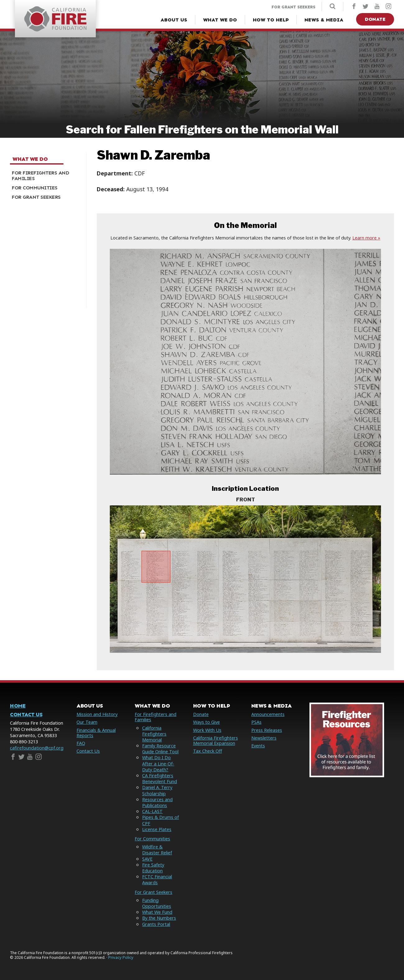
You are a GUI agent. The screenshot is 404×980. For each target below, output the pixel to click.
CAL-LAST (152, 811)
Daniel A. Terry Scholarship (157, 790)
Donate (375, 19)
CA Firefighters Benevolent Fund (160, 778)
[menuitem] (46, 176)
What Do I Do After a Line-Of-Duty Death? (158, 763)
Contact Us (26, 715)
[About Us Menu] (174, 20)
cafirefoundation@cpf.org (37, 748)
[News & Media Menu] (324, 20)
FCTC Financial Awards (157, 880)
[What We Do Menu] (220, 20)
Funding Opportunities (157, 903)
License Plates (157, 829)
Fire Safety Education (153, 868)
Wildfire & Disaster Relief (157, 850)
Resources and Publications (157, 802)
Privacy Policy (121, 957)
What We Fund (157, 912)
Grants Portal (156, 924)
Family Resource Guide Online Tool (160, 749)
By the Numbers (159, 918)
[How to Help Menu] (271, 20)
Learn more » (366, 238)
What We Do (30, 159)
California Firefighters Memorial (154, 734)
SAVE (147, 859)
